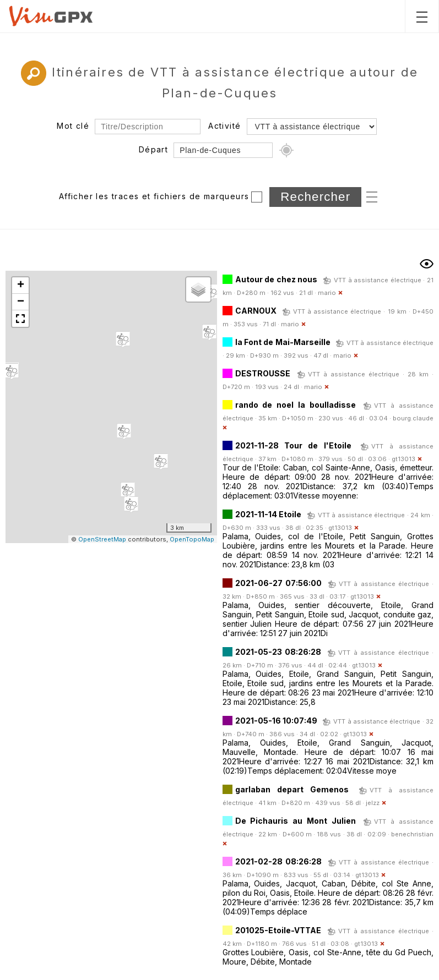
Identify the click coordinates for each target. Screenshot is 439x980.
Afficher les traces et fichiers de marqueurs (154, 196)
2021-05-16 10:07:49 (276, 721)
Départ (153, 149)
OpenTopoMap (192, 539)
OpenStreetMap (102, 539)
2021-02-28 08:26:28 (278, 861)
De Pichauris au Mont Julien (296, 821)
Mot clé (73, 126)
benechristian (412, 834)
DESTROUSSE (263, 373)
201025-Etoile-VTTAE (278, 930)
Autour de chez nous (277, 279)
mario (327, 293)
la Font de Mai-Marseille (283, 342)
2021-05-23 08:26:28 (278, 652)
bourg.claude (413, 418)
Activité (224, 126)
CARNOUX (256, 311)
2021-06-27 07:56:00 (278, 583)
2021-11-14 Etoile (269, 514)
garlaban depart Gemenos (292, 789)
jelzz (373, 803)
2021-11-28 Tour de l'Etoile (293, 445)
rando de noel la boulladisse (296, 405)
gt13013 (403, 459)
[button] (128, 490)
